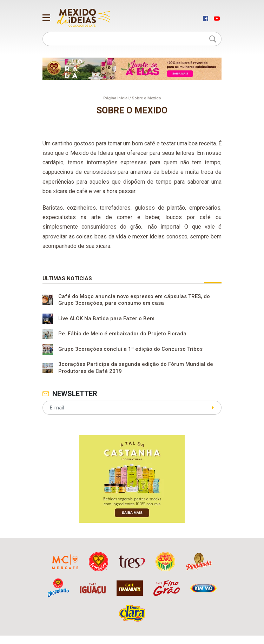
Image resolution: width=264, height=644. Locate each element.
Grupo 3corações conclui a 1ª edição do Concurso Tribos (130, 349)
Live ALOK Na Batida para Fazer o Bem (106, 319)
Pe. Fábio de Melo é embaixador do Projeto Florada (122, 334)
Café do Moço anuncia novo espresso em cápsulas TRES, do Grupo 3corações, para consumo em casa (134, 300)
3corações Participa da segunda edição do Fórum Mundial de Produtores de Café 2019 (136, 368)
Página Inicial (116, 98)
